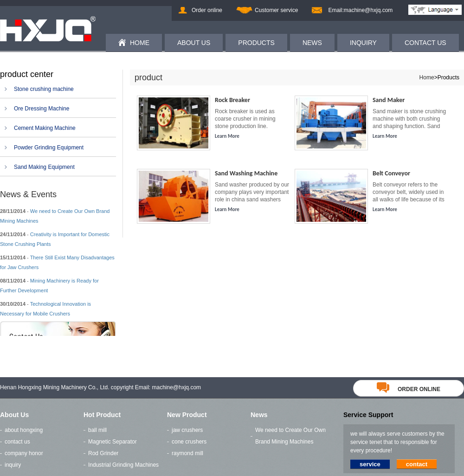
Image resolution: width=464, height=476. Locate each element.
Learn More (227, 136)
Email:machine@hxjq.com (360, 10)
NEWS (312, 43)
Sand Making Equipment (44, 167)
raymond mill (187, 453)
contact (417, 464)
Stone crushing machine (44, 89)
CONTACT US (425, 43)
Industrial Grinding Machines (123, 465)
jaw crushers (187, 430)
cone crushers (189, 442)
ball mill (97, 430)
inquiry (13, 465)
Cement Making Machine (45, 128)
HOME (140, 43)
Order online (207, 10)
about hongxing (24, 430)
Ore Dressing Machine (42, 109)
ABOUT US (194, 43)
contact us (17, 442)
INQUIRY (363, 43)
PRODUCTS (256, 43)
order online (409, 389)
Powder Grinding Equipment (49, 148)
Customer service (276, 10)
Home (427, 77)
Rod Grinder (103, 453)
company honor (24, 453)
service (370, 464)
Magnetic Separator (113, 442)
